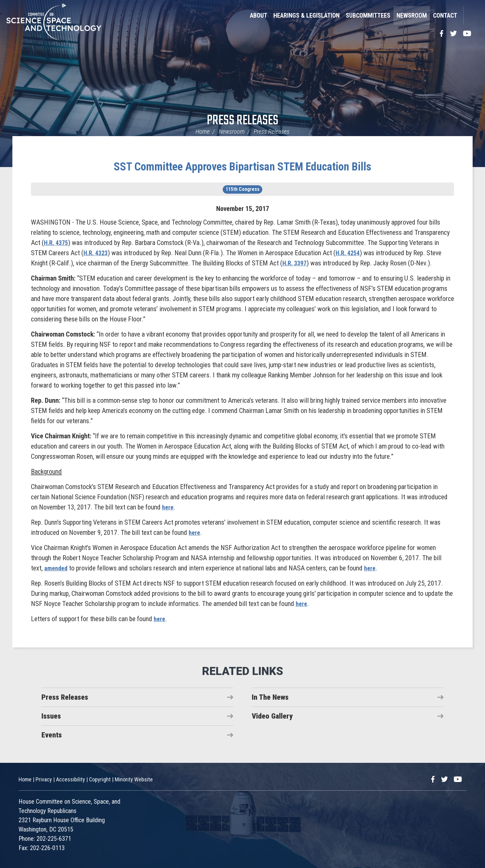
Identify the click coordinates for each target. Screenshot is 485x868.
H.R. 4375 (57, 243)
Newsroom (412, 15)
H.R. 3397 (296, 263)
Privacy (44, 779)
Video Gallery (272, 716)
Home (203, 131)
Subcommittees (368, 15)
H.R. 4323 (97, 253)
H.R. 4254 (351, 253)
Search (471, 15)
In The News (270, 697)
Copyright (100, 779)
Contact (445, 15)
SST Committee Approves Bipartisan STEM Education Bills (242, 167)
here (168, 507)
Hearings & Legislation (307, 15)
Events (52, 735)
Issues (51, 716)
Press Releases (243, 121)
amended (57, 568)
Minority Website (134, 779)
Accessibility (71, 779)
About (259, 15)
